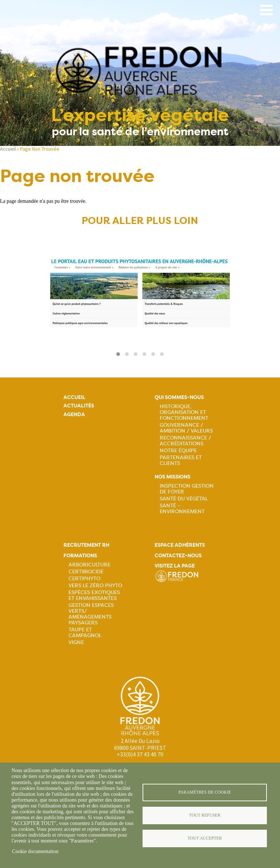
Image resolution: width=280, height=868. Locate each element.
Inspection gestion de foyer (187, 489)
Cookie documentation (35, 851)
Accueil (8, 149)
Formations (80, 556)
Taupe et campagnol (85, 632)
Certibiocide (86, 571)
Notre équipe (178, 450)
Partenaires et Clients (181, 460)
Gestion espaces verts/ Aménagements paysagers (91, 614)
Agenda (74, 414)
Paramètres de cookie (205, 792)
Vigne (76, 642)
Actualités (79, 406)
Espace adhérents (180, 545)
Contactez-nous (178, 556)
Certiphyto (84, 578)
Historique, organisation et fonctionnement (184, 412)
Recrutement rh (86, 545)
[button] (118, 354)
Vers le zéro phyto (95, 585)
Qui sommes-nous (179, 397)
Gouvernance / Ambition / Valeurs (186, 428)
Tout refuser (205, 815)
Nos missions (172, 477)
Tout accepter (205, 838)
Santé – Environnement (182, 508)
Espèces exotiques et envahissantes (94, 595)
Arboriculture (90, 565)
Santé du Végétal (184, 499)
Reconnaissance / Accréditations (185, 441)
